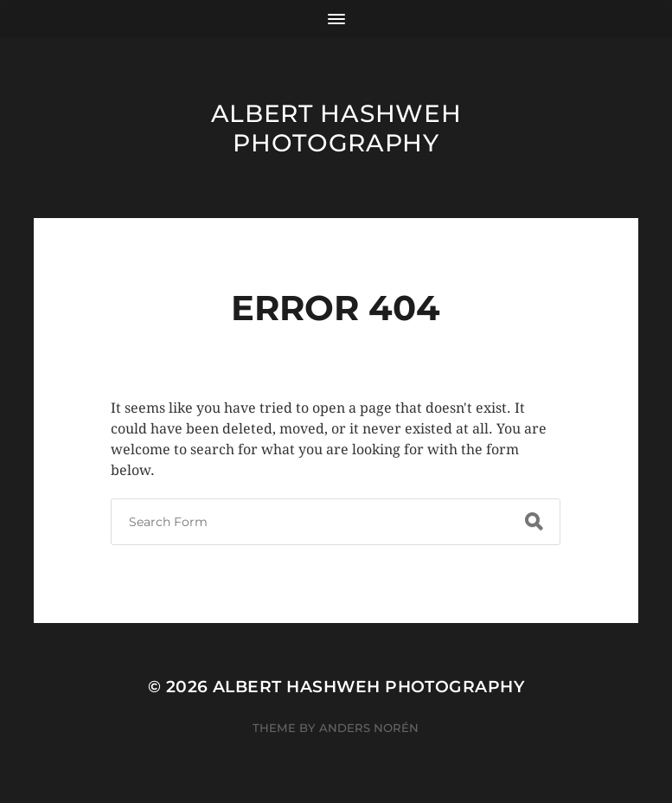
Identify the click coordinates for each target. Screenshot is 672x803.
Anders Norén (369, 728)
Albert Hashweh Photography (336, 128)
